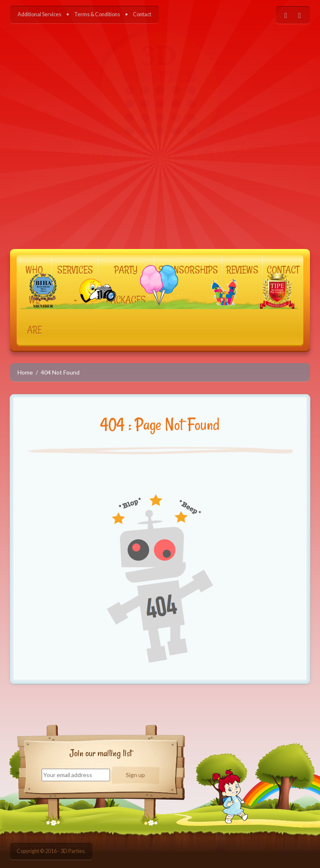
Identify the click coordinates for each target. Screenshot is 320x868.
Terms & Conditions (97, 14)
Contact (142, 14)
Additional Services (39, 14)
